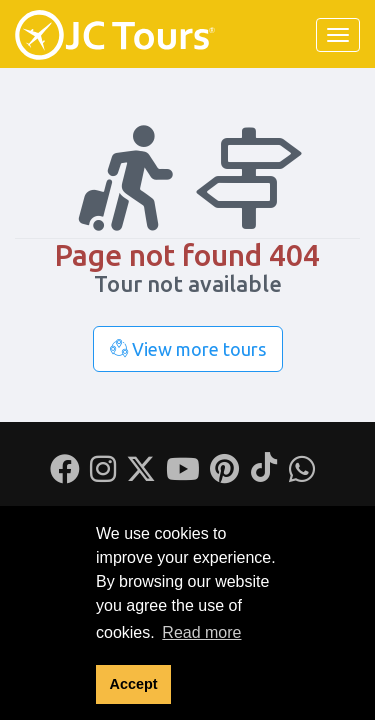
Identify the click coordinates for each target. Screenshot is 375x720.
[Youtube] (183, 475)
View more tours (188, 349)
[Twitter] (141, 475)
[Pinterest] (224, 475)
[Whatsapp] (302, 475)
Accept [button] (134, 684)
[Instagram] (103, 475)
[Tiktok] (264, 475)
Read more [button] (201, 632)
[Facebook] (65, 475)
